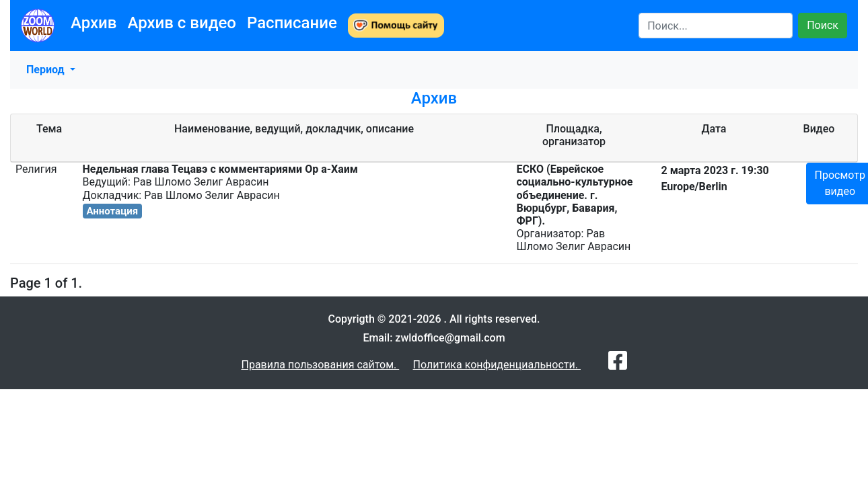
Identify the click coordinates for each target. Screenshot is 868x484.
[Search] (716, 26)
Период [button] (47, 70)
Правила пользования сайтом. (320, 365)
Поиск (823, 25)
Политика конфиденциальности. (497, 365)
